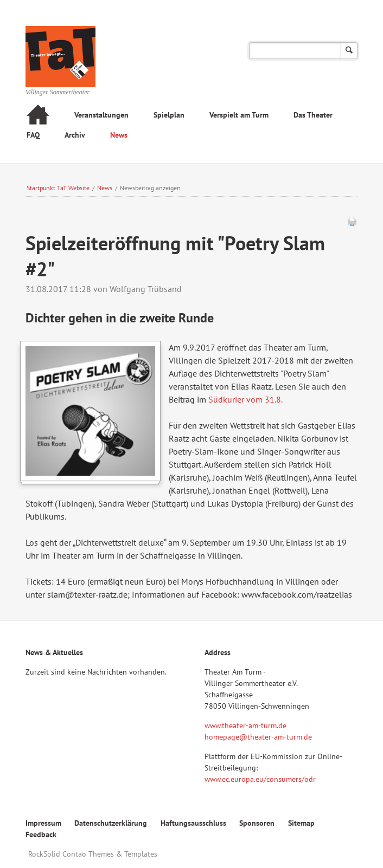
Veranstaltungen (101, 115)
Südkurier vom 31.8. (245, 399)
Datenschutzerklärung (111, 823)
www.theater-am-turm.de (245, 726)
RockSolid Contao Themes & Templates (93, 854)
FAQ (33, 135)
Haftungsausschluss (193, 823)
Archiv (75, 135)
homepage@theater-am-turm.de (258, 737)
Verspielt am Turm (239, 115)
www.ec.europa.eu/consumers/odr (260, 779)
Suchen (349, 51)
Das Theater (313, 115)
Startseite (38, 116)
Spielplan (169, 115)
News (119, 135)
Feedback (41, 834)
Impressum (43, 823)
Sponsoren (257, 823)
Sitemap (301, 823)
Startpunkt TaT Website (58, 188)
